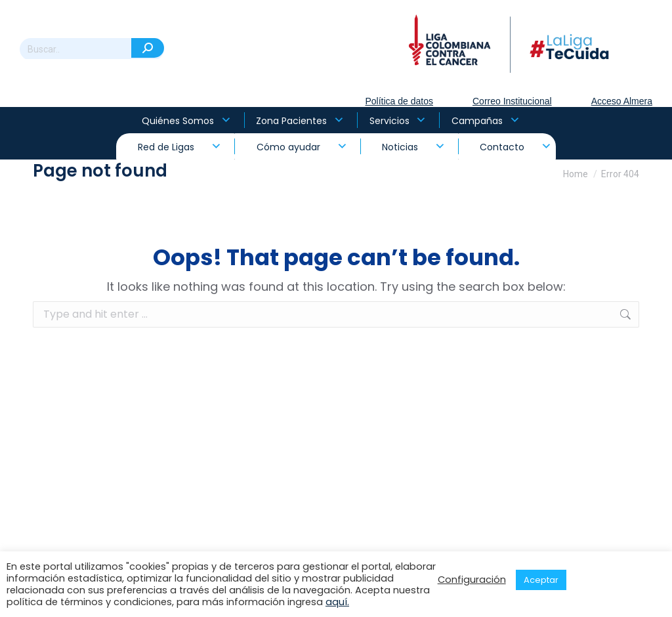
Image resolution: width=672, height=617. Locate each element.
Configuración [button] (472, 580)
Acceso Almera (622, 101)
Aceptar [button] (541, 580)
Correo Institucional (512, 101)
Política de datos (399, 101)
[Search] (92, 49)
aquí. (337, 602)
